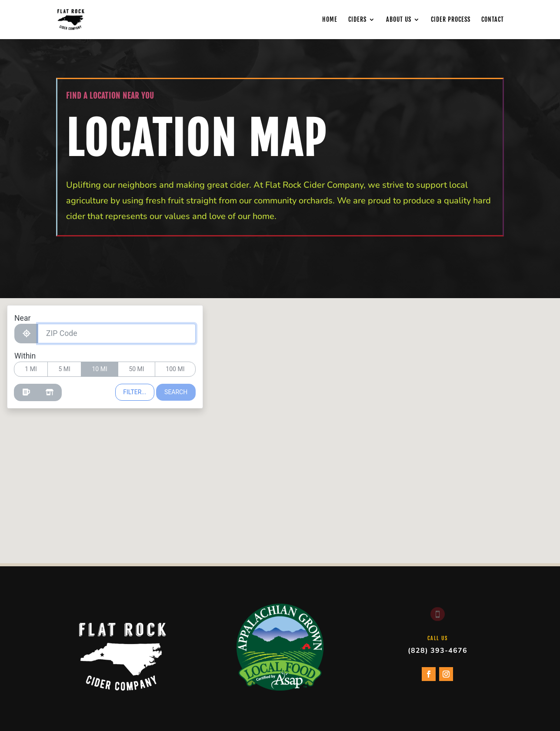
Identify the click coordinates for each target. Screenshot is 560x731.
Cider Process (451, 19)
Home (330, 19)
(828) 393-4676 (438, 650)
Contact (493, 19)
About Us (399, 19)
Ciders (357, 19)
